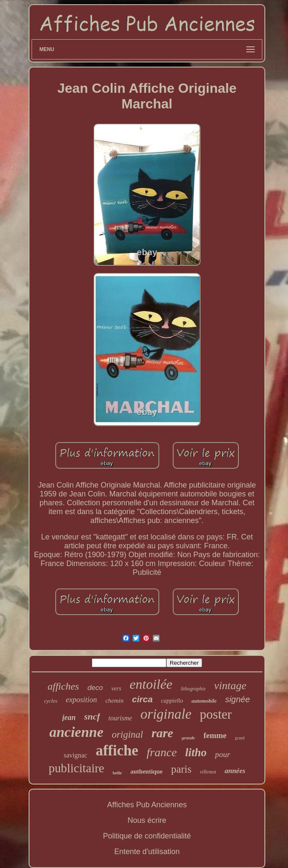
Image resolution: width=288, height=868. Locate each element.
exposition (81, 700)
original (128, 735)
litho (196, 752)
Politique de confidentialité (147, 836)
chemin (114, 701)
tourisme (120, 718)
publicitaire (76, 768)
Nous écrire (147, 820)
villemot (208, 772)
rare (163, 733)
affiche (117, 751)
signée (238, 699)
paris (181, 769)
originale (166, 714)
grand (240, 738)
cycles (51, 701)
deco (95, 688)
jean (69, 717)
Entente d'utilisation (147, 852)
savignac (75, 755)
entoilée (151, 684)
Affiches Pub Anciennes (147, 805)
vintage (230, 686)
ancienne (76, 732)
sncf (92, 716)
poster (216, 714)
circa (143, 699)
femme (215, 735)
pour (223, 754)
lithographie (193, 689)
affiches (63, 686)
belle (117, 773)
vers (116, 689)
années (235, 771)
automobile (204, 701)
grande (188, 738)
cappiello (172, 701)
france (162, 752)
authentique (146, 771)
